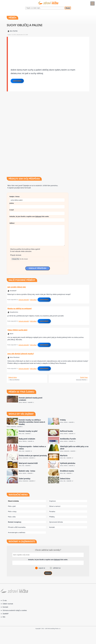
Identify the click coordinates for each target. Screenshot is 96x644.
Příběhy (52, 517)
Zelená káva (13, 377)
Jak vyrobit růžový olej (17, 287)
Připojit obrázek (16, 255)
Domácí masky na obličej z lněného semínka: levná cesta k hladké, (32, 422)
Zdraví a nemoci (55, 506)
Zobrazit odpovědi (24, 300)
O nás (5, 600)
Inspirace (52, 501)
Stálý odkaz (33, 300)
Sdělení (12, 223)
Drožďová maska (67, 471)
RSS (4, 617)
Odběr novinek (8, 604)
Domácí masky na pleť (28, 431)
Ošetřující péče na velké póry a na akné (74, 448)
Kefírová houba (66, 431)
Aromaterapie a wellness (17, 532)
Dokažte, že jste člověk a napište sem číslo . (29, 216)
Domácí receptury (15, 522)
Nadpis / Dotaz (14, 196)
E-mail (12, 210)
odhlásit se (56, 568)
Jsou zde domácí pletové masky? (21, 354)
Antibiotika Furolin (68, 439)
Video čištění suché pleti (17, 330)
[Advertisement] (49, 50)
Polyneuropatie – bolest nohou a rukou (32, 448)
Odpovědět (17, 81)
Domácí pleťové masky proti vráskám (31, 399)
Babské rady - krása (27, 471)
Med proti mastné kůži (28, 463)
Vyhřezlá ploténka (68, 463)
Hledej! (68, 8)
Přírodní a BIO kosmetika (17, 527)
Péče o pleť (12, 506)
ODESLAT (48, 573)
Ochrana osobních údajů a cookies (15, 610)
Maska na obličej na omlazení (20, 308)
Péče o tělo (12, 517)
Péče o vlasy (12, 511)
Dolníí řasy (84, 377)
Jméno (12, 203)
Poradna (52, 511)
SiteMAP (6, 614)
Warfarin (64, 456)
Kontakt (52, 527)
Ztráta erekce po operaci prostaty (33, 456)
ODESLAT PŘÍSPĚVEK (37, 268)
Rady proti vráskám (27, 439)
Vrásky (63, 420)
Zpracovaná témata (56, 522)
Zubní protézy (25, 479)
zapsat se (42, 568)
